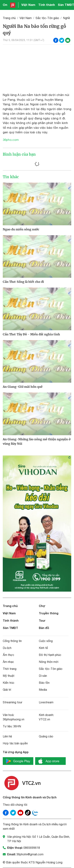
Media (43, 690)
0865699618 (32, 848)
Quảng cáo (46, 736)
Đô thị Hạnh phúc (50, 655)
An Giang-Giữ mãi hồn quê (23, 387)
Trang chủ (9, 18)
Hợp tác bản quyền (15, 743)
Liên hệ (7, 736)
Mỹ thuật (9, 676)
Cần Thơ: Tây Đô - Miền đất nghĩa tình (31, 334)
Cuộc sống (46, 641)
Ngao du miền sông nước (21, 229)
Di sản (43, 676)
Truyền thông (49, 613)
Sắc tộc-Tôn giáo (47, 18)
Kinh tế (43, 648)
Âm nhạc (8, 662)
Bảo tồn (44, 683)
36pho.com (11, 140)
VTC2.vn (44, 719)
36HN (17, 726)
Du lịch (7, 648)
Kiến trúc (9, 683)
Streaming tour (13, 702)
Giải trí (7, 690)
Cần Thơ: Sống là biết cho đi (23, 282)
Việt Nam (28, 5)
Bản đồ (44, 628)
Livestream (46, 702)
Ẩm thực (8, 655)
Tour (42, 620)
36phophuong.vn (14, 719)
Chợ (42, 606)
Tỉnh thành (47, 5)
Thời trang (10, 669)
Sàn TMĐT (10, 628)
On (5, 5)
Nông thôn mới (49, 662)
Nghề (66, 18)
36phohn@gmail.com (30, 854)
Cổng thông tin (12, 641)
